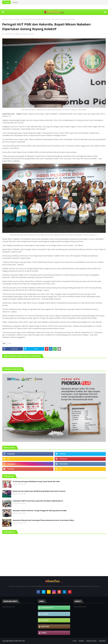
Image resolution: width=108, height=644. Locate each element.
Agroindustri (47, 608)
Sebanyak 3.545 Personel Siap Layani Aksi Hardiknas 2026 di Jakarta (38, 501)
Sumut (11, 19)
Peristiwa (45, 627)
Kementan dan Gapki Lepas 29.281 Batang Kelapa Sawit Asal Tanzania (39, 491)
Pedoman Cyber (91, 641)
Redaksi (81, 641)
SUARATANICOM (9, 34)
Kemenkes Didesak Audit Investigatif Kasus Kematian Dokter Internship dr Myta (43, 520)
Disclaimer (102, 641)
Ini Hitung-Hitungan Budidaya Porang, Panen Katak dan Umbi (36, 481)
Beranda (5, 19)
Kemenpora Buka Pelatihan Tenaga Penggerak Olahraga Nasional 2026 (40, 511)
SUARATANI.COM (19, 641)
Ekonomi (45, 614)
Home (75, 641)
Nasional (45, 620)
